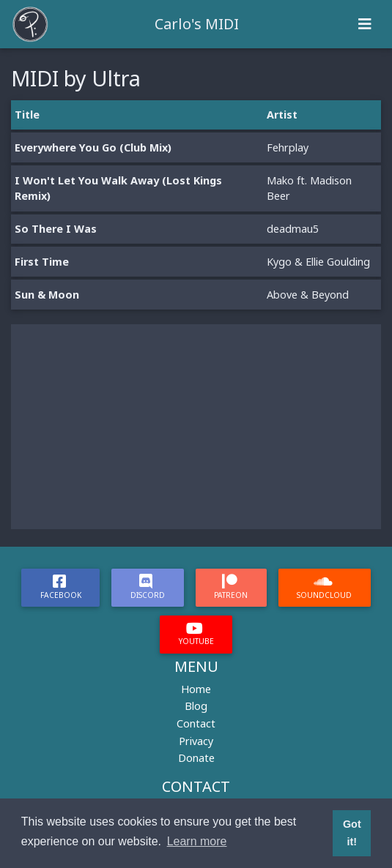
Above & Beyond (308, 295)
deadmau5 (293, 229)
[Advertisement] (196, 427)
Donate (196, 758)
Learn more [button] (197, 841)
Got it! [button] (352, 833)
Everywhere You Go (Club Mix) (93, 147)
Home (196, 689)
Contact (196, 723)
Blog (196, 706)
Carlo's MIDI (197, 24)
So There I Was (56, 229)
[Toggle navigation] (365, 24)
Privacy (196, 741)
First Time (42, 262)
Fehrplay (288, 147)
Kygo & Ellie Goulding (318, 262)
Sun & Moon (47, 295)
